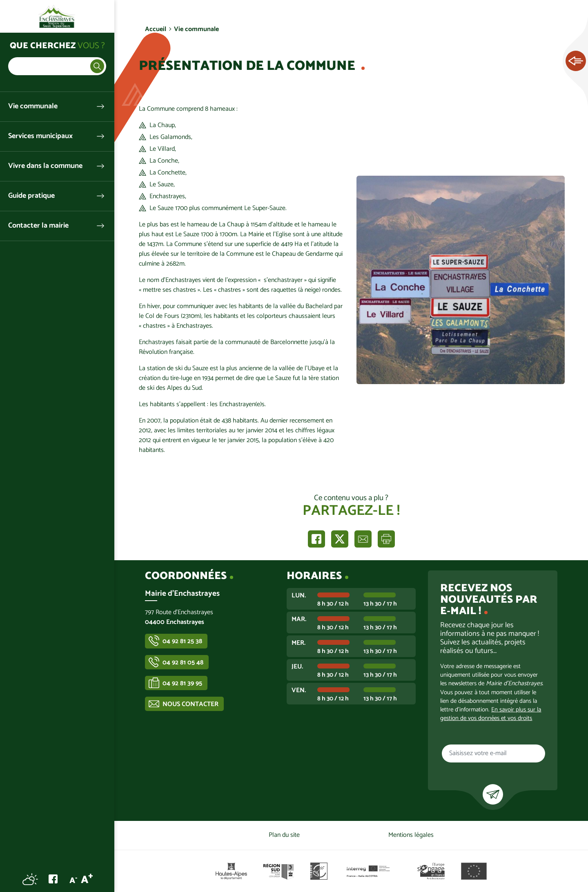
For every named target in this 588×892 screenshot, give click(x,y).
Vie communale (33, 106)
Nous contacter (190, 704)
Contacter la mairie (38, 226)
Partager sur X (340, 539)
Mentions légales (411, 835)
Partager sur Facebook (316, 539)
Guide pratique (31, 196)
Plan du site (284, 835)
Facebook (53, 879)
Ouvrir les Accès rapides (576, 61)
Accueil (156, 29)
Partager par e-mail (363, 539)
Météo (30, 879)
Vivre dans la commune (45, 166)
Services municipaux (40, 136)
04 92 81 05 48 (183, 663)
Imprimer (386, 539)
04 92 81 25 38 (182, 641)
